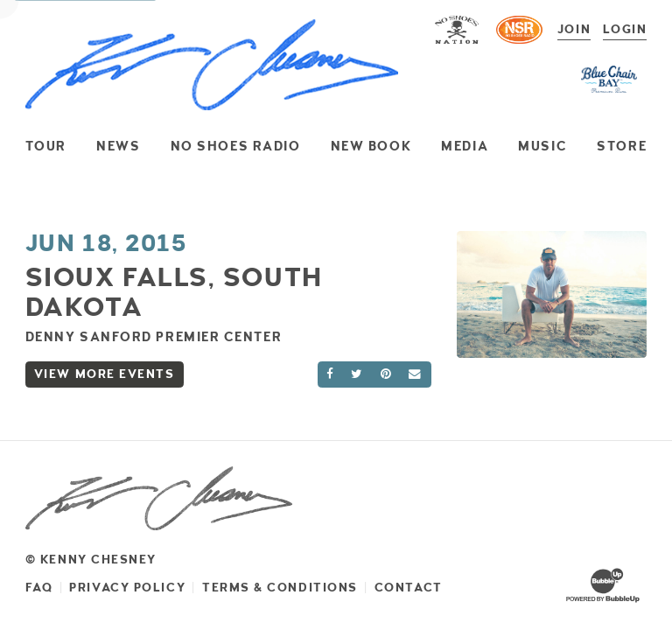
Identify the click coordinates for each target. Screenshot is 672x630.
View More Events (105, 374)
